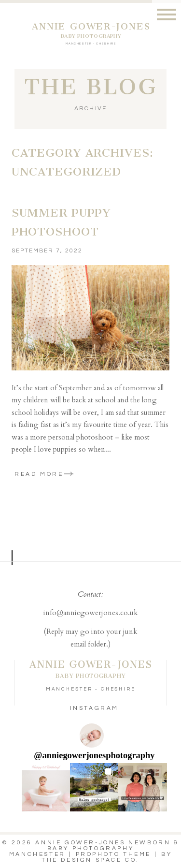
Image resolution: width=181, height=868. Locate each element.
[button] (46, 787)
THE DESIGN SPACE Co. (90, 860)
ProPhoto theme (113, 854)
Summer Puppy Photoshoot (62, 222)
